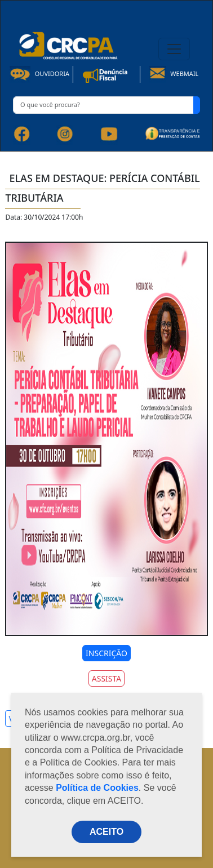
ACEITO (106, 832)
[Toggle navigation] (174, 49)
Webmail (174, 74)
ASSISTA (107, 678)
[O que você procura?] (103, 105)
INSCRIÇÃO (106, 653)
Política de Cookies (97, 788)
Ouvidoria (39, 74)
